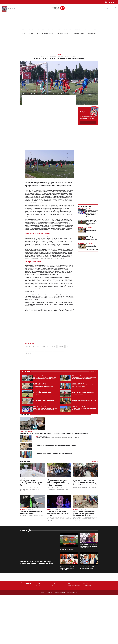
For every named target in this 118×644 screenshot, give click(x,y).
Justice (78, 30)
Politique (41, 30)
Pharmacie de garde (79, 33)
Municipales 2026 (92, 33)
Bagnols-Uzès (25, 2)
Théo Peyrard (40, 350)
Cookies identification (60, 593)
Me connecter (111, 8)
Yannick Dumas (30, 350)
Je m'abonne (84, 122)
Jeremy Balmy (29, 354)
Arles (52, 2)
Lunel (59, 2)
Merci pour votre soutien (72, 593)
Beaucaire (35, 2)
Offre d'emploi (86, 584)
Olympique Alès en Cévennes (49, 347)
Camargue (44, 2)
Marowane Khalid (58, 350)
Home (22, 30)
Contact (42, 593)
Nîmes (4, 2)
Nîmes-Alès (48, 350)
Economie (50, 30)
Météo (23, 33)
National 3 (61, 347)
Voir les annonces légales (63, 33)
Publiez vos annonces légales (45, 33)
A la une (59, 55)
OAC (38, 347)
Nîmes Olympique (30, 347)
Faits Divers (68, 30)
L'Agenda (95, 30)
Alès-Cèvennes (13, 2)
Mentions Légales (50, 593)
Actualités (31, 30)
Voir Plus (92, 372)
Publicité (31, 33)
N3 (67, 347)
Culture (86, 30)
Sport (59, 30)
